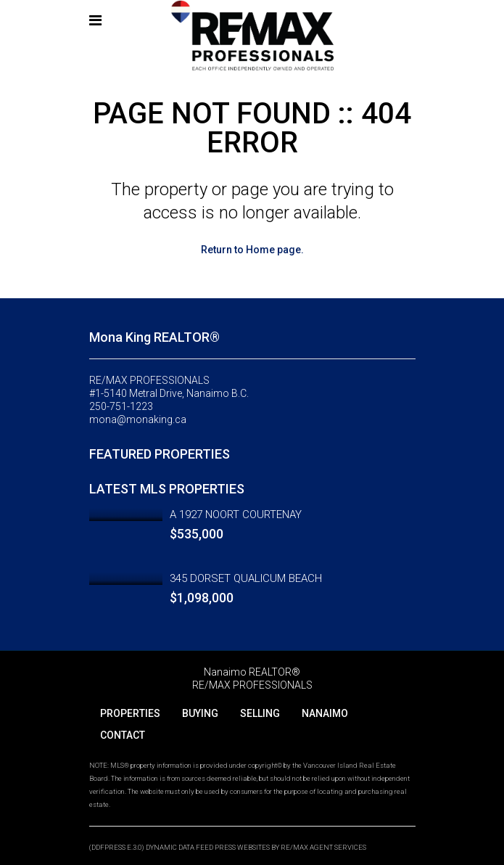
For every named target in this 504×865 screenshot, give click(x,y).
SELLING (260, 713)
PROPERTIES (130, 713)
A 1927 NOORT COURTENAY (236, 515)
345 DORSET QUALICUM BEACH (246, 578)
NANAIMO (325, 713)
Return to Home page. (252, 250)
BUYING (200, 713)
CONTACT (123, 735)
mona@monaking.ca (138, 419)
